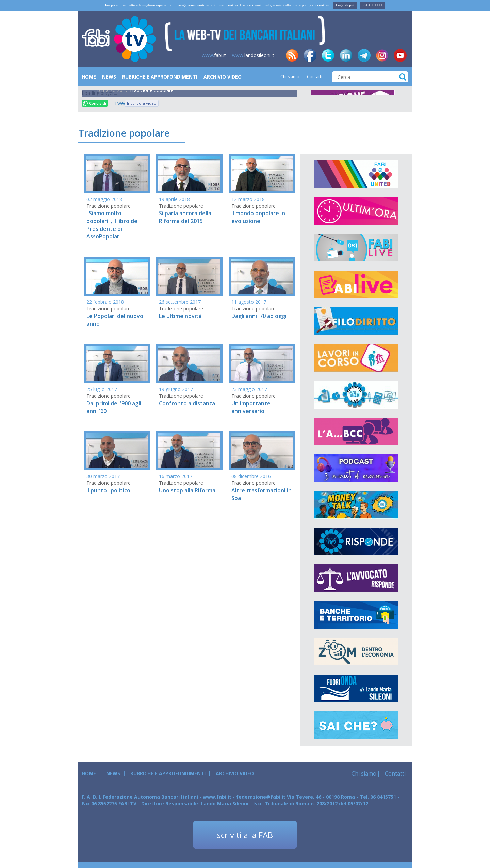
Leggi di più (345, 5)
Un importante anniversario (251, 407)
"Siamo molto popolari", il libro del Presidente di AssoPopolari (113, 225)
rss (292, 55)
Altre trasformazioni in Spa (262, 494)
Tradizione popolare (151, 90)
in (346, 55)
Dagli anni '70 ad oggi (259, 316)
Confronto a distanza (187, 403)
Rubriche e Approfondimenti (160, 77)
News (109, 77)
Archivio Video (223, 77)
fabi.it (214, 55)
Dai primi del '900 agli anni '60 (114, 407)
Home (89, 77)
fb (310, 55)
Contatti (314, 77)
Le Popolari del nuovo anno (115, 320)
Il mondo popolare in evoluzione (258, 217)
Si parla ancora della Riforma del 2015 (185, 217)
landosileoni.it (253, 55)
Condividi (95, 103)
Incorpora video (142, 103)
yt (400, 55)
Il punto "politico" (110, 490)
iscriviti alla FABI (245, 835)
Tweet (118, 103)
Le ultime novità (180, 316)
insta (382, 55)
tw (328, 55)
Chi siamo (290, 77)
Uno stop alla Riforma (187, 490)
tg (364, 55)
